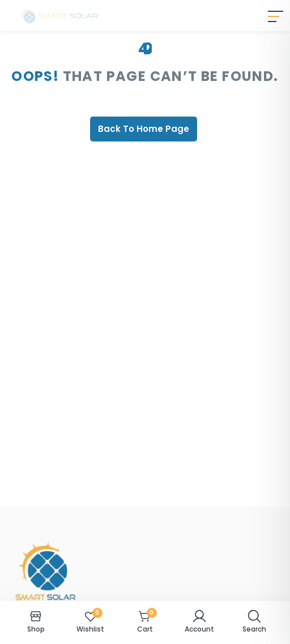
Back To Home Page (144, 129)
